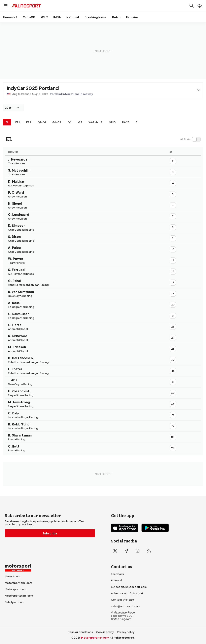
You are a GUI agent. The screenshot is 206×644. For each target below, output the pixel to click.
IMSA (57, 17)
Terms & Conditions (81, 632)
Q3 (80, 122)
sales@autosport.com (126, 606)
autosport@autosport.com (129, 587)
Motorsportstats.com (19, 596)
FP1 (18, 122)
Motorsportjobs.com (18, 583)
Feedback (117, 574)
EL (7, 122)
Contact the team (123, 600)
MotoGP (29, 17)
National (73, 17)
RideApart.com (14, 602)
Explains (132, 17)
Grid (112, 122)
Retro (116, 17)
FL (137, 122)
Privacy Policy (126, 632)
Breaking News (95, 17)
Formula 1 (10, 17)
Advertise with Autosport (127, 593)
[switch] (190, 139)
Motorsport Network (95, 638)
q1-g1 (42, 122)
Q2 (70, 122)
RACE (126, 122)
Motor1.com (12, 576)
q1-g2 (57, 122)
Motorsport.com (15, 589)
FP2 (29, 122)
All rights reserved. (122, 638)
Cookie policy (105, 632)
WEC (44, 17)
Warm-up (95, 122)
